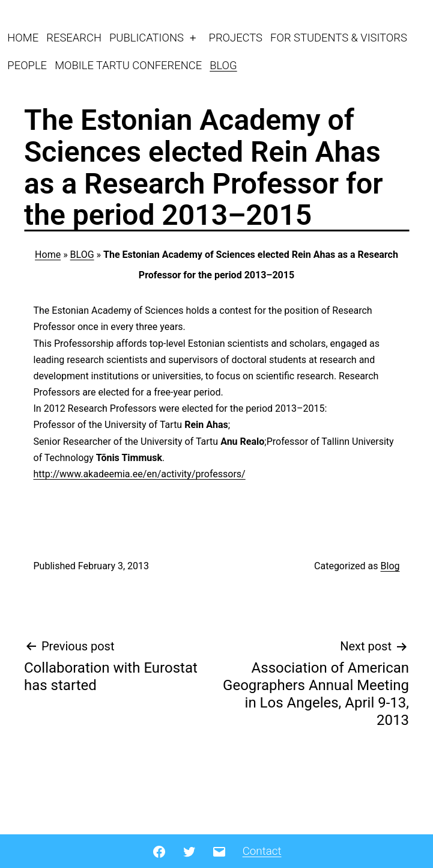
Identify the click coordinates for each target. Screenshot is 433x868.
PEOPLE (27, 65)
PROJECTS (236, 38)
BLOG (223, 65)
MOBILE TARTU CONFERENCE (128, 65)
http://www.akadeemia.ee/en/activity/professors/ (140, 474)
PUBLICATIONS (147, 38)
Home (48, 255)
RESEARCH (74, 38)
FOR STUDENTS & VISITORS (339, 38)
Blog (390, 566)
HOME (23, 38)
